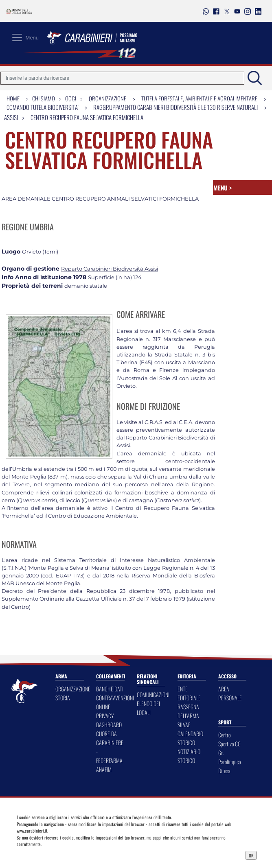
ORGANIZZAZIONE (73, 689)
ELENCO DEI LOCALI (148, 708)
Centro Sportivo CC (229, 739)
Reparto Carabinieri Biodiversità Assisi (110, 269)
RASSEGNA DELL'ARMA (188, 711)
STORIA (63, 698)
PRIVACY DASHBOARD (109, 720)
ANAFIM (104, 769)
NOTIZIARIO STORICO (189, 756)
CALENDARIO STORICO (190, 738)
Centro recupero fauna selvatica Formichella (87, 117)
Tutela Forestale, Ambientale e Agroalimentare (199, 98)
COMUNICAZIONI (153, 694)
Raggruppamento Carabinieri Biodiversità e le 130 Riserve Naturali (175, 107)
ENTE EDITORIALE (189, 693)
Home (13, 98)
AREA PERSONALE (230, 693)
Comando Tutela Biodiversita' (42, 107)
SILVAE (184, 725)
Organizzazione (107, 98)
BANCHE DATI (110, 689)
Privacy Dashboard (48, 855)
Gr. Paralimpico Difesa (229, 762)
